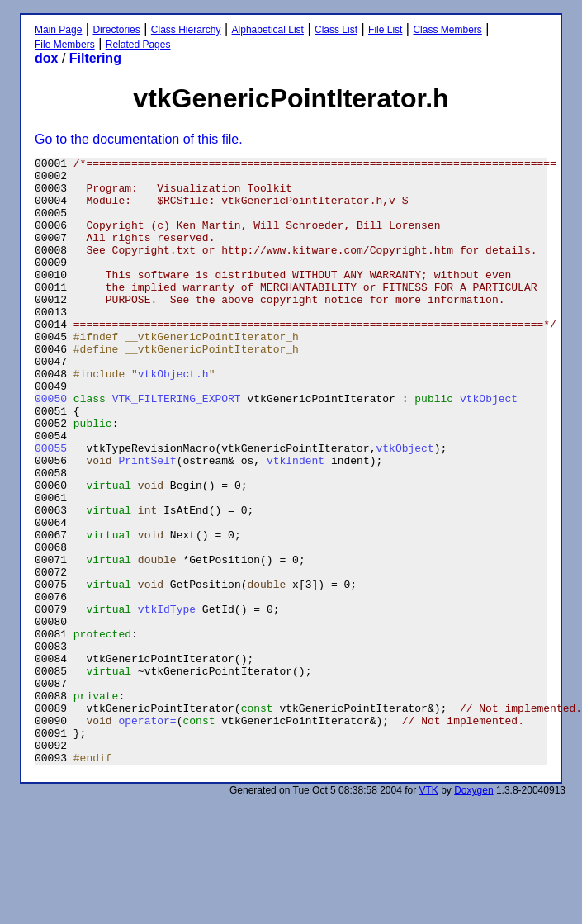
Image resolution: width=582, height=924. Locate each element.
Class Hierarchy (186, 30)
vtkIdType (167, 700)
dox (46, 58)
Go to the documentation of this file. (139, 139)
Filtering (95, 58)
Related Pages (138, 45)
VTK (429, 912)
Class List (336, 30)
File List (385, 30)
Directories (116, 30)
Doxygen (473, 912)
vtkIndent (296, 522)
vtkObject (489, 448)
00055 (51, 507)
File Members (65, 45)
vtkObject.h (173, 418)
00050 (51, 448)
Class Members (447, 30)
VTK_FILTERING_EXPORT (177, 448)
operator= (147, 834)
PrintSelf (147, 522)
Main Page (58, 30)
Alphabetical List (268, 30)
